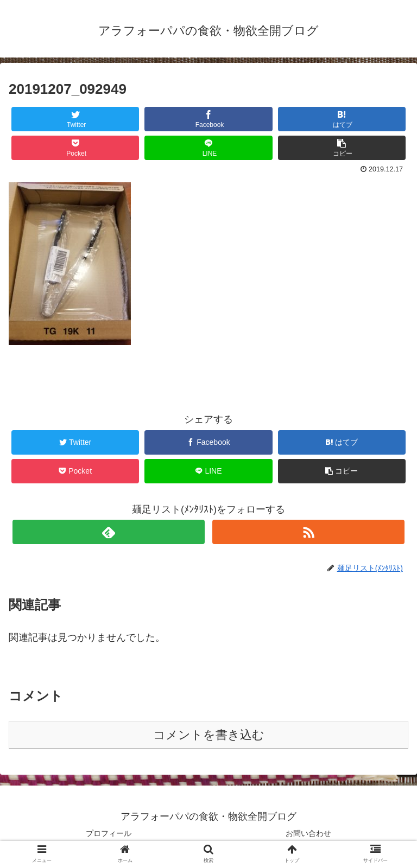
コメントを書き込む (209, 735)
